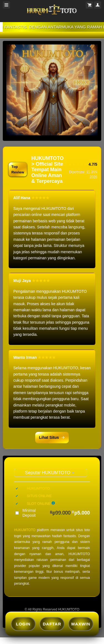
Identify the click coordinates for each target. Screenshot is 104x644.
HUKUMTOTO (25, 530)
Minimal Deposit (56, 513)
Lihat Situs (52, 437)
